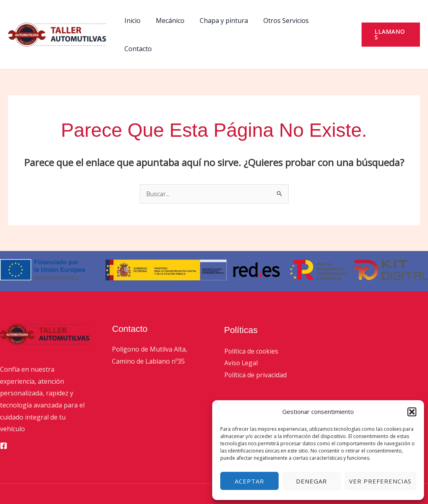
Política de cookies (252, 323)
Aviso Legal (241, 335)
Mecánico (171, 21)
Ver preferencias (380, 481)
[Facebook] (4, 418)
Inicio (136, 21)
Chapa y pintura (223, 21)
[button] (412, 412)
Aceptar (249, 481)
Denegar (311, 481)
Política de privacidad (256, 347)
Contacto (332, 21)
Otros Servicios (282, 21)
